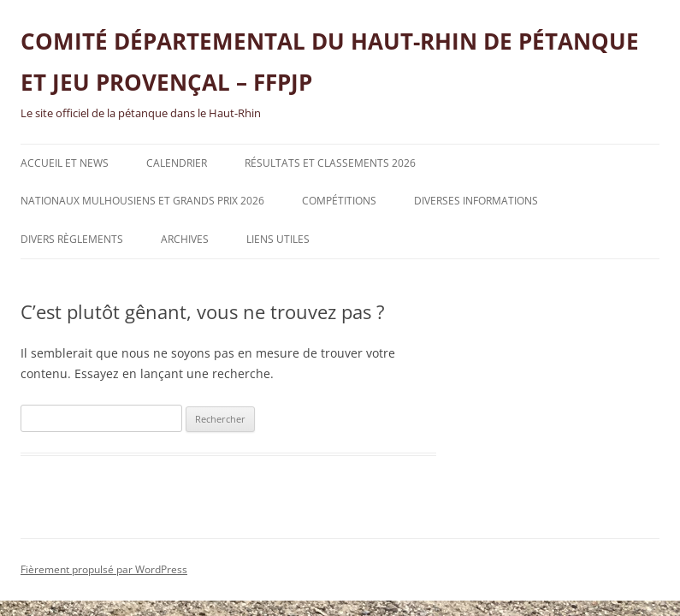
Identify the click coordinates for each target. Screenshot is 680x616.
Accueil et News (65, 163)
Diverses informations (476, 201)
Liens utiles (278, 239)
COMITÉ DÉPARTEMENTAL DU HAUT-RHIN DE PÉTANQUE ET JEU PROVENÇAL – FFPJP (330, 62)
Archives (185, 239)
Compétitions (339, 201)
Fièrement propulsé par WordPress (104, 569)
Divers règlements (72, 239)
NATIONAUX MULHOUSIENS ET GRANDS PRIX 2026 (142, 201)
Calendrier (177, 163)
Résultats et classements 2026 (330, 163)
